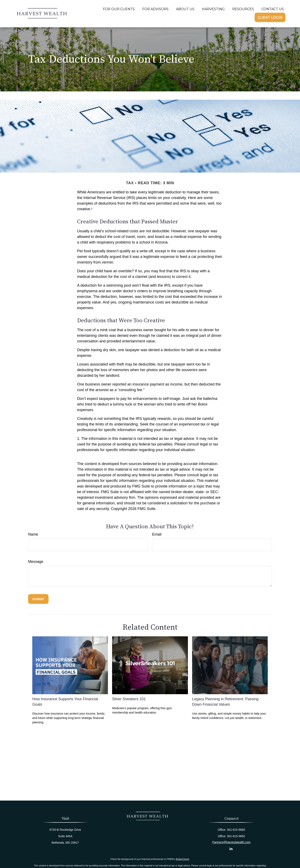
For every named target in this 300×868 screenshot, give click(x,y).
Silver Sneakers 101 (129, 699)
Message (36, 562)
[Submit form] (38, 599)
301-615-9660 (236, 830)
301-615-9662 (236, 836)
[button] (119, 9)
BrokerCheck (182, 859)
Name (33, 534)
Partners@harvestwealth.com (231, 842)
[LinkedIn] (231, 849)
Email (157, 534)
